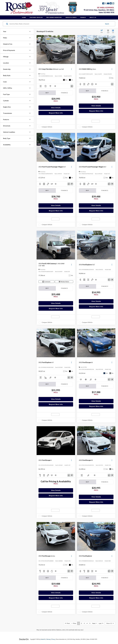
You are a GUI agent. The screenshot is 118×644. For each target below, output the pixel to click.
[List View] (113, 31)
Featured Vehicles (36, 17)
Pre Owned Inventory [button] (54, 17)
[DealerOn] (24, 639)
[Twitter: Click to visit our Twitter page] (106, 4)
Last (101, 623)
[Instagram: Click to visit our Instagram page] (113, 4)
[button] (73, 49)
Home (24, 17)
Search (107, 24)
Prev (74, 623)
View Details (56, 108)
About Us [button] (93, 17)
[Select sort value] (102, 31)
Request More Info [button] (56, 113)
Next (95, 623)
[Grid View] (108, 31)
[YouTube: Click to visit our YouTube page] (108, 4)
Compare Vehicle (47, 127)
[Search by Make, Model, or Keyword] (56, 24)
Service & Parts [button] (71, 17)
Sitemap (48, 639)
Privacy (53, 639)
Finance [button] (83, 17)
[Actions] (71, 69)
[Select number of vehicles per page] (110, 623)
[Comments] (72, 86)
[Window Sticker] (72, 184)
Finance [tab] (64, 93)
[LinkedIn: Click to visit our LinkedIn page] (111, 4)
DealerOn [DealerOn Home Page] (43, 639)
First (67, 623)
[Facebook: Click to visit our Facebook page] (103, 4)
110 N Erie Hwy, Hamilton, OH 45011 (99, 10)
